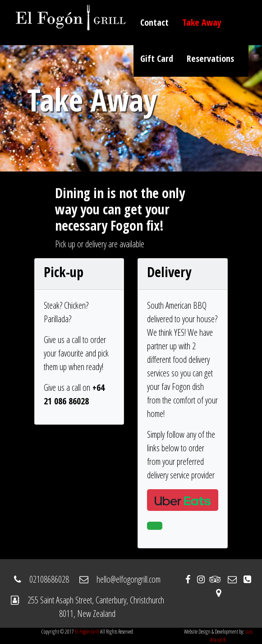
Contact (154, 22)
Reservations (210, 58)
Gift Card (157, 58)
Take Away (202, 22)
